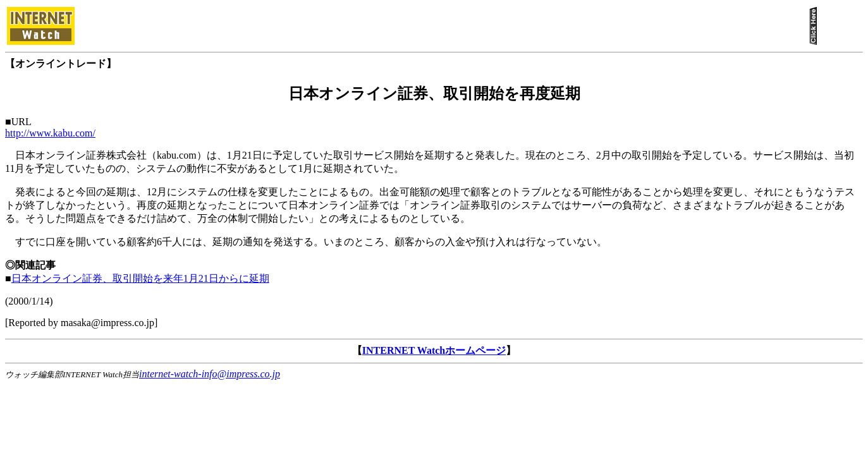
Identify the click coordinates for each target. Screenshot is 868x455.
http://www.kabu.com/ (50, 133)
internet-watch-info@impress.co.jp (210, 374)
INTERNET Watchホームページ (434, 350)
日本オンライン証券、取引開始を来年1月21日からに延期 (140, 278)
